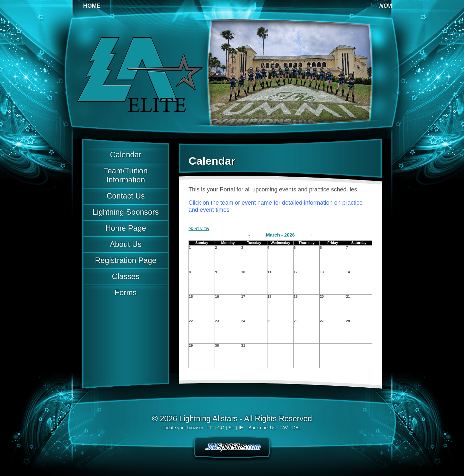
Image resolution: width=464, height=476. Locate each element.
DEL (297, 428)
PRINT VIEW (199, 229)
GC (221, 428)
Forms (126, 292)
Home (92, 6)
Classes (126, 276)
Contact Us (126, 196)
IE (241, 428)
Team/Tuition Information (126, 175)
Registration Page (126, 260)
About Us (126, 244)
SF (231, 428)
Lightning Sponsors (126, 212)
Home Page (126, 228)
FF (210, 428)
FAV (284, 428)
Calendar (126, 155)
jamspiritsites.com (232, 447)
